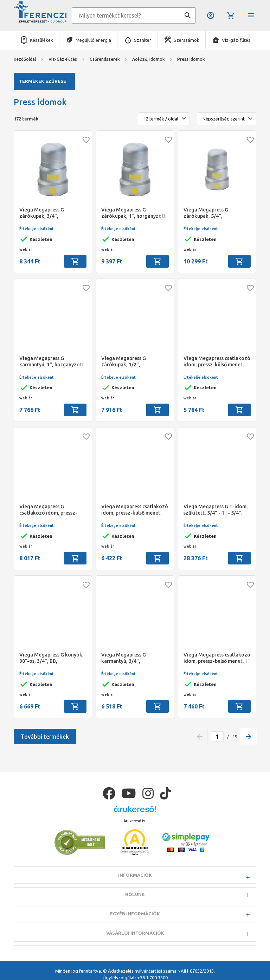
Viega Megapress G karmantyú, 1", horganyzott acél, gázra (52, 362)
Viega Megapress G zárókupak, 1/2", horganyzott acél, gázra (129, 362)
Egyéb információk (135, 914)
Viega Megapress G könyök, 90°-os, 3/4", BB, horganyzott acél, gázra (52, 658)
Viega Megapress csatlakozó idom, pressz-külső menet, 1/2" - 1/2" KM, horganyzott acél (217, 362)
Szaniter (143, 40)
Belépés (211, 15)
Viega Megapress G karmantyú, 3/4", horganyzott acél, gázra (129, 658)
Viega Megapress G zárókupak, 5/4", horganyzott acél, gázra (212, 213)
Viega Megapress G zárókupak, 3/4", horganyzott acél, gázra (47, 213)
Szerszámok (187, 40)
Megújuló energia (93, 40)
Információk (135, 875)
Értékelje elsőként (37, 229)
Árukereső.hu (135, 821)
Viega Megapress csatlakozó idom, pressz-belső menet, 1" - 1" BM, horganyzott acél (217, 658)
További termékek (45, 737)
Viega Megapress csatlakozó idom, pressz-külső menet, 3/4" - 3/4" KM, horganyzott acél (135, 510)
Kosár (231, 15)
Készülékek (41, 40)
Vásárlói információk (135, 933)
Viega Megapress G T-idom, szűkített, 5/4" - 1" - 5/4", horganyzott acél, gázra (216, 510)
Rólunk (135, 894)
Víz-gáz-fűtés (236, 40)
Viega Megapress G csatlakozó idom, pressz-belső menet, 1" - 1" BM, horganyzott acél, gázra (48, 510)
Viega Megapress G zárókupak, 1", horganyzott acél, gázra (134, 213)
